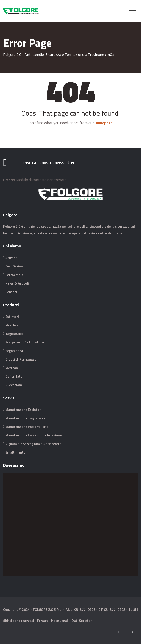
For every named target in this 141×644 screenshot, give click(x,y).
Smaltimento (15, 453)
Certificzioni (15, 267)
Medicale (12, 368)
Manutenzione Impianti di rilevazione (33, 436)
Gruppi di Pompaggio (21, 360)
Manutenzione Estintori (23, 410)
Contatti (12, 292)
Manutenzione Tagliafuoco (26, 419)
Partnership (14, 275)
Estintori (12, 317)
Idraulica (12, 326)
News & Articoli (17, 284)
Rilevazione (14, 385)
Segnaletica (14, 351)
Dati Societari (82, 621)
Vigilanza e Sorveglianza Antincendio (33, 444)
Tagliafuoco (14, 334)
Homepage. (104, 123)
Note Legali (60, 621)
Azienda (11, 258)
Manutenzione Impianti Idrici (27, 427)
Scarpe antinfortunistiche (25, 343)
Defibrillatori (15, 377)
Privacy (43, 621)
